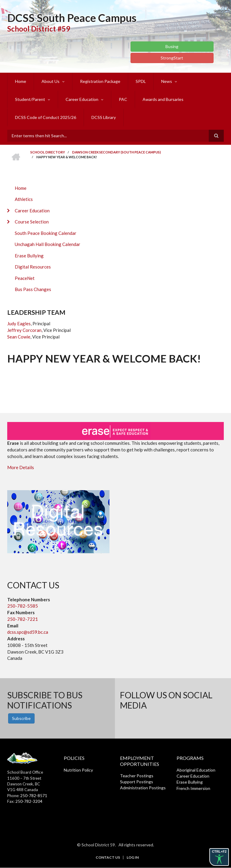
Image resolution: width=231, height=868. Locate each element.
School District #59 (39, 29)
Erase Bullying (29, 256)
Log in (133, 857)
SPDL (141, 81)
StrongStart (172, 58)
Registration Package (100, 81)
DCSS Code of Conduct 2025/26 (46, 117)
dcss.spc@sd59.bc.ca (28, 632)
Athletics (24, 199)
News (167, 81)
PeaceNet (25, 278)
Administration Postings (143, 788)
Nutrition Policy (78, 770)
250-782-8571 (34, 796)
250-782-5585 (23, 606)
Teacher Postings (137, 776)
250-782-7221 (23, 619)
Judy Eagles (19, 323)
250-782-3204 (29, 801)
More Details (21, 467)
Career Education (82, 99)
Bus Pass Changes (33, 289)
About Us (51, 81)
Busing (172, 46)
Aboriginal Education (196, 770)
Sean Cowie (19, 337)
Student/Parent (30, 99)
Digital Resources (33, 267)
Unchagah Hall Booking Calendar (48, 244)
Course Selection (32, 222)
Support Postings (137, 782)
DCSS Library (104, 117)
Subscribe (21, 718)
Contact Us (108, 857)
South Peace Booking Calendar (46, 233)
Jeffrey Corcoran (24, 330)
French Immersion (193, 788)
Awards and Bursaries (163, 99)
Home (21, 81)
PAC (123, 99)
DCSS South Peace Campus (72, 18)
